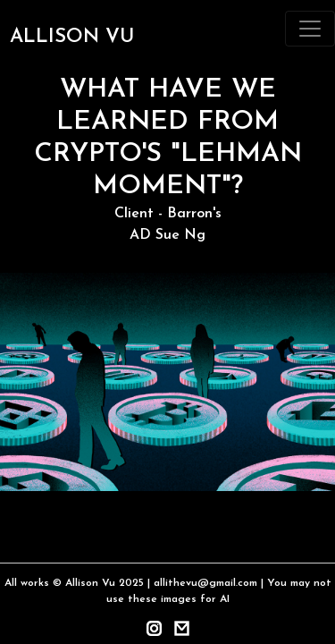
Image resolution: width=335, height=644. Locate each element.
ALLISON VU (72, 37)
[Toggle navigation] (310, 29)
